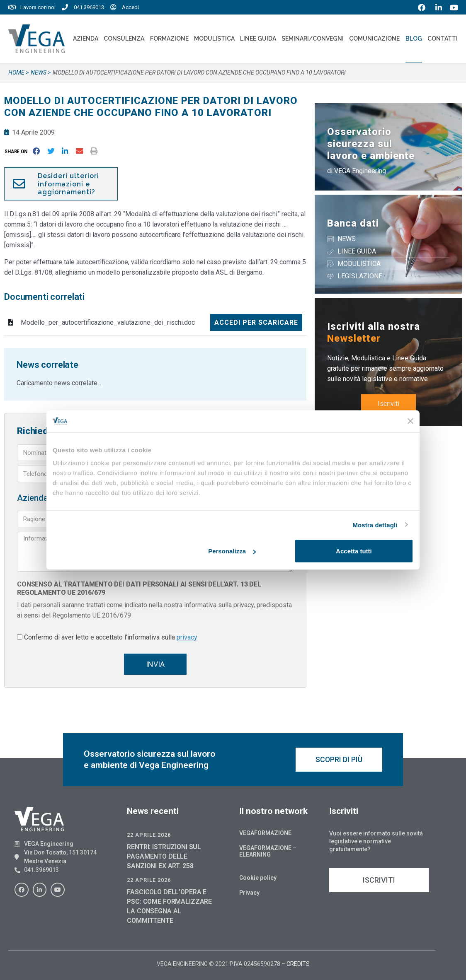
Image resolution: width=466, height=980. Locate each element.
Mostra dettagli (375, 525)
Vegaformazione (265, 833)
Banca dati (353, 223)
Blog (414, 39)
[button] (18, 151)
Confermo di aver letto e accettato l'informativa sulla (111, 637)
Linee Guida (258, 39)
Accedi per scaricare (256, 322)
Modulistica (214, 39)
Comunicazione (374, 39)
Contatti (443, 39)
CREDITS (298, 964)
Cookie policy (258, 878)
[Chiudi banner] (410, 421)
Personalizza (232, 551)
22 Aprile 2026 (149, 835)
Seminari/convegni (313, 39)
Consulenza (124, 39)
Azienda (86, 39)
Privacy (249, 893)
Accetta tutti (354, 551)
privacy (187, 637)
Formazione (169, 39)
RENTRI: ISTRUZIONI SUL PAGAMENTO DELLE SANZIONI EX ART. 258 (164, 856)
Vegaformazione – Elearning (268, 851)
